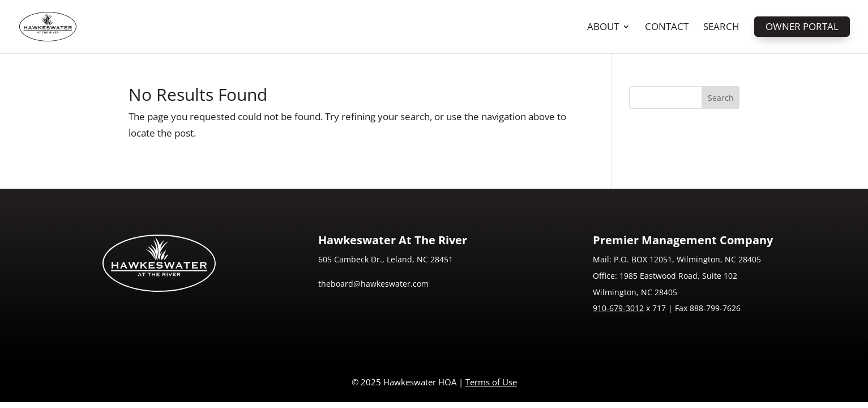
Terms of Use (491, 382)
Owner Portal (802, 26)
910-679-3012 (618, 308)
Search (721, 28)
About (603, 28)
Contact (667, 28)
